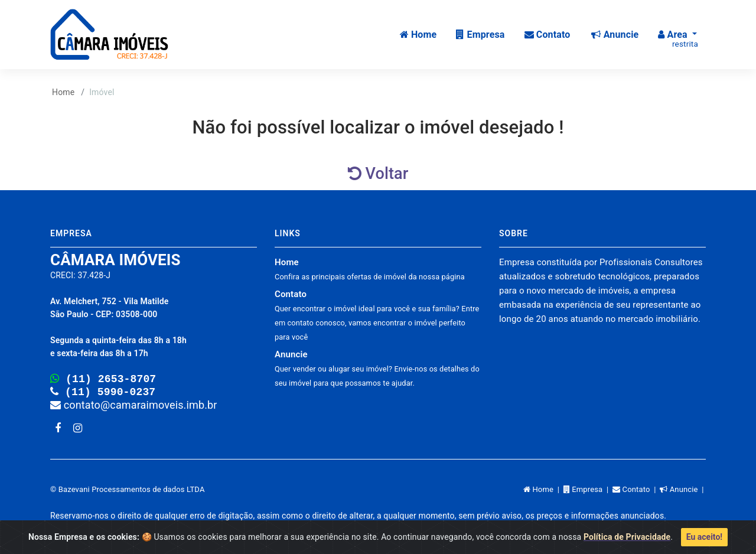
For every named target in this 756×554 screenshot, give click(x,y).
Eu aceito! (704, 537)
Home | (543, 492)
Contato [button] (548, 35)
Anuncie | (683, 492)
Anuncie (377, 368)
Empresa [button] (480, 35)
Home (63, 92)
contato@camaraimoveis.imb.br (134, 407)
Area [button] (678, 39)
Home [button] (418, 35)
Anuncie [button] (615, 35)
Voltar (378, 174)
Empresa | (588, 492)
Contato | (636, 492)
